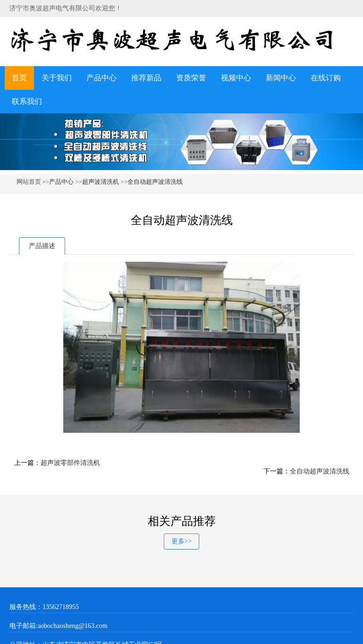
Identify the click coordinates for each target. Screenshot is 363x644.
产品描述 (42, 246)
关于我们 (57, 78)
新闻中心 (281, 78)
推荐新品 (146, 78)
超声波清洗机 (101, 182)
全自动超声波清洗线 (155, 182)
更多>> (182, 541)
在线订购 (326, 78)
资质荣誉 (191, 78)
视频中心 (236, 78)
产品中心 (101, 78)
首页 (19, 78)
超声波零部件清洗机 (70, 463)
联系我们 (27, 101)
